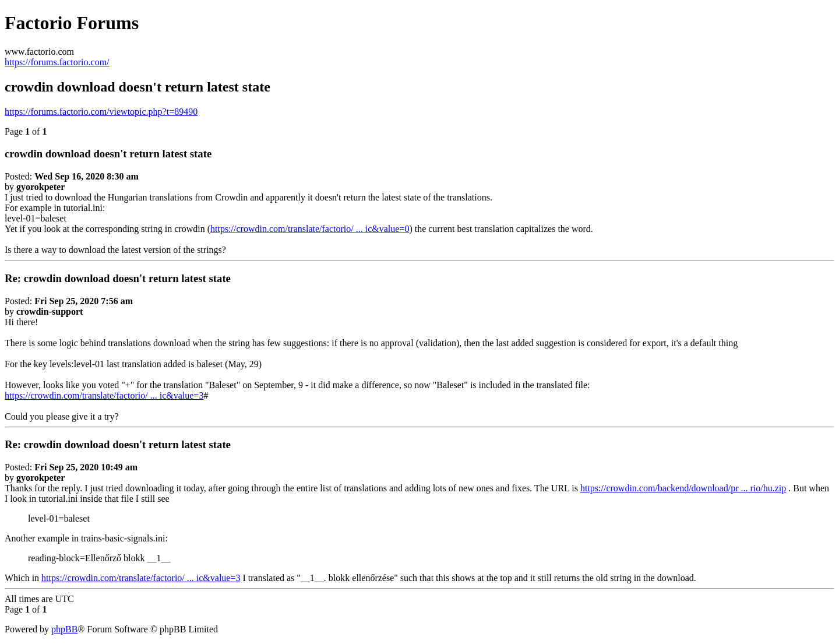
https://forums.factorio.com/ (57, 62)
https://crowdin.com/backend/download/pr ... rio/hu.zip (683, 488)
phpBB (64, 629)
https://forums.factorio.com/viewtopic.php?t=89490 (101, 112)
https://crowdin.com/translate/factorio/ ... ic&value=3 (104, 395)
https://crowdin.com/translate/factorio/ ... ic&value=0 (310, 229)
